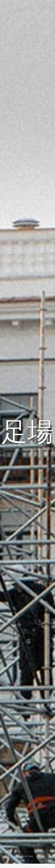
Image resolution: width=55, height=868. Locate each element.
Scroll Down (27, 856)
